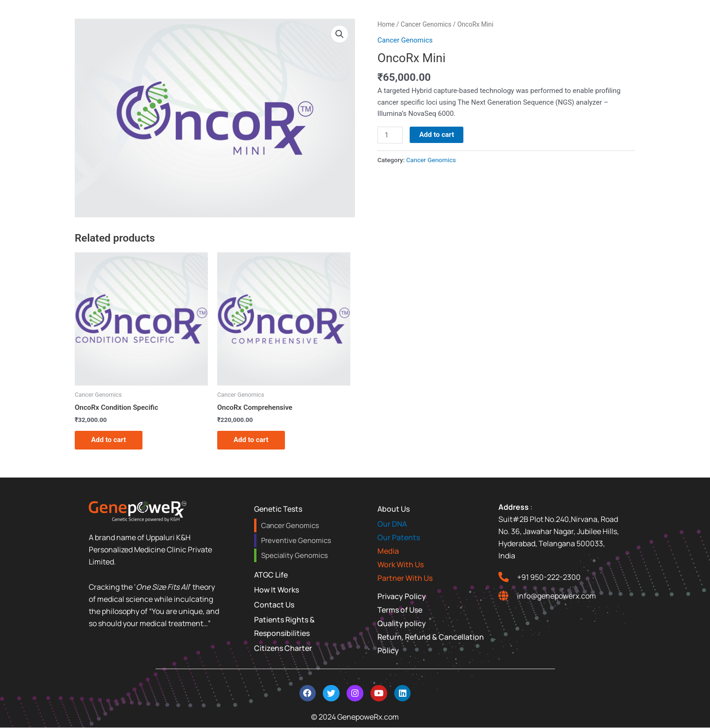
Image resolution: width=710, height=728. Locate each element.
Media (388, 551)
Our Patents (399, 537)
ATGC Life (271, 575)
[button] (340, 34)
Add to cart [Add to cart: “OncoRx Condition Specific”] (109, 440)
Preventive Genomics (296, 540)
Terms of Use (400, 610)
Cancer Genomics (426, 24)
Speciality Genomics (295, 555)
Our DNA (392, 524)
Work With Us (401, 564)
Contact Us (274, 605)
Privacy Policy (402, 596)
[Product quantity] (390, 135)
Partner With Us (405, 578)
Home (386, 24)
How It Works (277, 590)
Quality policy (402, 623)
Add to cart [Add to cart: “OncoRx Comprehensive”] (251, 440)
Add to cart (437, 135)
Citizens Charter (283, 648)
